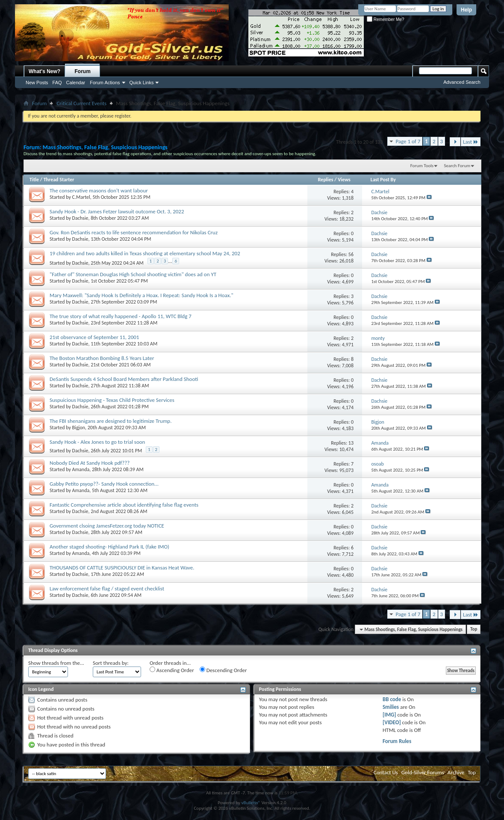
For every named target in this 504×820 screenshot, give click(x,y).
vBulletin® (251, 803)
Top (474, 630)
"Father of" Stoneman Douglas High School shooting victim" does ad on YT (133, 274)
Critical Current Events (81, 103)
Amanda (81, 469)
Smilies (391, 707)
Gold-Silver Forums (423, 772)
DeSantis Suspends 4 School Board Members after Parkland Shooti (124, 379)
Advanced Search (462, 82)
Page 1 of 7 (408, 141)
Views (344, 180)
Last (471, 142)
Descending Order (223, 670)
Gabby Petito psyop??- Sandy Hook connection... (104, 484)
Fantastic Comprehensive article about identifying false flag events (124, 505)
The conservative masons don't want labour (99, 190)
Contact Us (386, 772)
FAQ (57, 83)
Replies (326, 180)
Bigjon (79, 428)
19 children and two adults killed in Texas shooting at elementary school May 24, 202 (145, 253)
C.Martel (81, 197)
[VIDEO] (392, 722)
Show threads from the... (56, 663)
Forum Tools (422, 166)
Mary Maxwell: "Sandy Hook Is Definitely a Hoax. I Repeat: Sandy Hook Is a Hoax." (141, 295)
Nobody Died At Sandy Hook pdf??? (90, 463)
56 (351, 254)
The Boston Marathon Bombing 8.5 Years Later (102, 358)
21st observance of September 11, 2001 (94, 337)
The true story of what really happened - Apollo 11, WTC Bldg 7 (121, 316)
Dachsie (80, 218)
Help (466, 10)
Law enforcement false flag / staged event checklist (107, 588)
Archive (456, 772)
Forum (83, 71)
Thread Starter (59, 180)
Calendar (76, 83)
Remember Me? (385, 19)
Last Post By (383, 180)
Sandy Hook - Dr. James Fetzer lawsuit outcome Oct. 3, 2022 (117, 211)
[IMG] (389, 715)
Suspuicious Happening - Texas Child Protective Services (112, 400)
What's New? (44, 71)
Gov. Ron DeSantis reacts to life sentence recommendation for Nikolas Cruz (134, 232)
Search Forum (457, 166)
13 (351, 443)
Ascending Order (172, 670)
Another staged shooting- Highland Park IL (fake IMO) (109, 547)
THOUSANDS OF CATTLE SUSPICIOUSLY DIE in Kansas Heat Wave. (122, 568)
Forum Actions (105, 83)
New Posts (37, 83)
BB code (392, 699)
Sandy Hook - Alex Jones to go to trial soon (97, 442)
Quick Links (142, 83)
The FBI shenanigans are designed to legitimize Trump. (111, 421)
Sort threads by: (111, 663)
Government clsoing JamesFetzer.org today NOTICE (107, 526)
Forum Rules (397, 741)
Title (34, 180)
